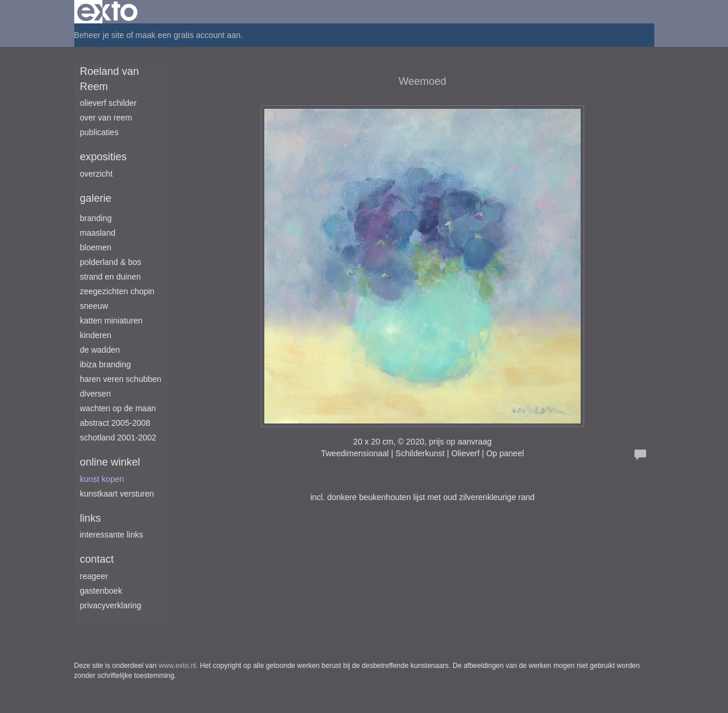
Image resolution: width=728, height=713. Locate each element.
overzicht (96, 174)
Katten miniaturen (111, 321)
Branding (96, 218)
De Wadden (100, 350)
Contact (97, 559)
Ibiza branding (106, 364)
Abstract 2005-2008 (115, 423)
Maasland (98, 233)
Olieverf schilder (108, 103)
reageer (94, 576)
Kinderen (96, 335)
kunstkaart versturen (117, 494)
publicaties (99, 132)
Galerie (96, 198)
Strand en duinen (111, 277)
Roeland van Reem (110, 79)
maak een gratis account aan (188, 35)
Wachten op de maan (118, 408)
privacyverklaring (111, 605)
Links (91, 518)
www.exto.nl (177, 666)
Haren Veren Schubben (121, 379)
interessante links (112, 535)
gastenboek (101, 591)
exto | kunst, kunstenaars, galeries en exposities (107, 12)
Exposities (103, 157)
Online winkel (110, 462)
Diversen (96, 394)
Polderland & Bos (111, 262)
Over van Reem (106, 118)
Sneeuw (94, 306)
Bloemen (96, 247)
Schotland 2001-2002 (118, 438)
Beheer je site (99, 35)
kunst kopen (102, 479)
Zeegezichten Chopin (118, 291)
